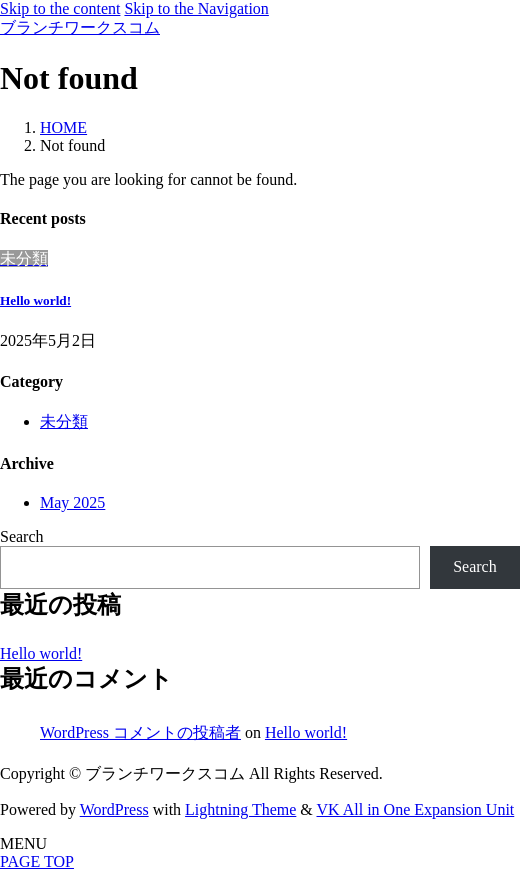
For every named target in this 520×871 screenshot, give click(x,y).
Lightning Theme (240, 809)
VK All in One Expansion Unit (416, 809)
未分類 (64, 421)
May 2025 (72, 502)
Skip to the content (60, 8)
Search (22, 536)
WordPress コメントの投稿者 (140, 732)
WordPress (114, 809)
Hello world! (35, 300)
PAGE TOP (37, 861)
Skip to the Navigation (196, 8)
